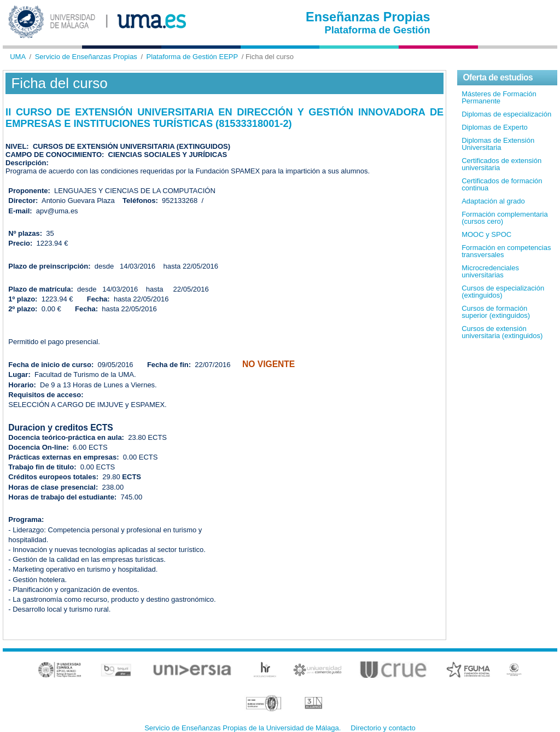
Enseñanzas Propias (368, 17)
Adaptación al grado (493, 201)
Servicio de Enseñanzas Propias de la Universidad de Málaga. (243, 728)
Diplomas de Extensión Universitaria (498, 144)
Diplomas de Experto (495, 127)
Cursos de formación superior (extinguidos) (496, 312)
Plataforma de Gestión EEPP (192, 57)
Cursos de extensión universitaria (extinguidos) (502, 332)
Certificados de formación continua (502, 184)
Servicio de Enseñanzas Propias (86, 57)
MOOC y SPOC (486, 234)
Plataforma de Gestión (378, 30)
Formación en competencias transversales (506, 251)
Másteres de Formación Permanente (499, 97)
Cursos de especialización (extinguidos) (503, 292)
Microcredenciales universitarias (490, 271)
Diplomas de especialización (506, 114)
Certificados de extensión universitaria (501, 164)
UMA (18, 57)
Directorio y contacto (383, 728)
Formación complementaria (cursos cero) (505, 218)
